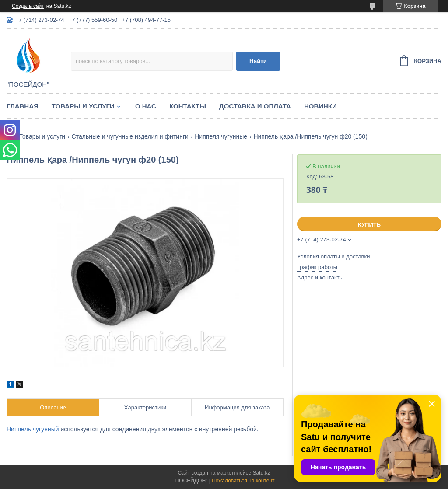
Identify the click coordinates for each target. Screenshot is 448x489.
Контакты (188, 106)
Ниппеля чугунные (221, 136)
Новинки (320, 106)
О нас (146, 106)
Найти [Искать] (258, 61)
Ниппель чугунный (33, 429)
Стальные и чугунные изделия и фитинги (130, 136)
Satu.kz (261, 473)
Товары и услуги (83, 106)
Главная (23, 106)
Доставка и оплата (255, 106)
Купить (369, 225)
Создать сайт (28, 6)
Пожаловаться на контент (243, 481)
